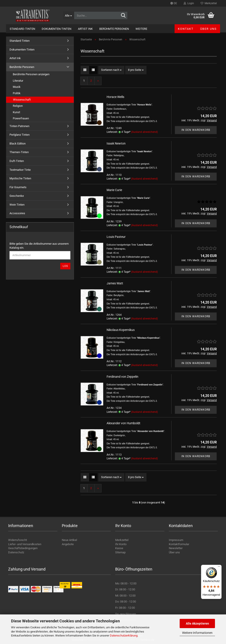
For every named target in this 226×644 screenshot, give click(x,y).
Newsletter (176, 548)
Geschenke (17, 196)
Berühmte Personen (114, 29)
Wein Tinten (17, 205)
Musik (17, 87)
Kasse (119, 548)
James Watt (115, 283)
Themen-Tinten (19, 152)
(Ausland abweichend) (144, 132)
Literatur (18, 81)
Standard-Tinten (22, 29)
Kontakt (186, 29)
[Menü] (219, 567)
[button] (174, 3)
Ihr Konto (121, 544)
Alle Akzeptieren (197, 623)
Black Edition (18, 144)
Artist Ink (85, 29)
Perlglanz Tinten (20, 135)
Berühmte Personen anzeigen (31, 74)
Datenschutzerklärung (124, 636)
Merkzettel (209, 3)
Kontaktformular (179, 544)
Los (65, 266)
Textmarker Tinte (20, 170)
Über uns (208, 29)
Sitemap (120, 552)
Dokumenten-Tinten (56, 29)
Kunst (16, 112)
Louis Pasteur (116, 237)
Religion (18, 106)
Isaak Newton (116, 143)
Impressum (176, 540)
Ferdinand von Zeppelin (122, 377)
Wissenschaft (22, 100)
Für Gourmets (18, 187)
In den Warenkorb (196, 130)
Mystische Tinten (20, 178)
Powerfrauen (21, 118)
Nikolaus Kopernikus (121, 330)
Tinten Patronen (19, 126)
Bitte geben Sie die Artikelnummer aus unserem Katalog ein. (39, 246)
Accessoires (17, 213)
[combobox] (111, 70)
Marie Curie (114, 190)
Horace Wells (115, 97)
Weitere (141, 29)
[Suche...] (68, 15)
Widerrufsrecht (18, 540)
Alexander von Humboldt (123, 423)
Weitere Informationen (197, 633)
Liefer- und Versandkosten (25, 544)
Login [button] (189, 3)
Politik (17, 93)
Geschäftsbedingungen (23, 548)
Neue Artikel (69, 540)
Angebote (68, 544)
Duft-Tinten (17, 161)
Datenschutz (16, 552)
